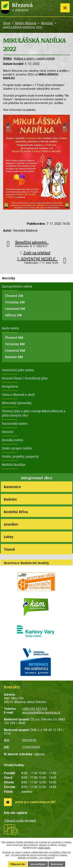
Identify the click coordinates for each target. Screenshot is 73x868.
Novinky (47, 23)
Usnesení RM (15, 350)
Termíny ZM (15, 302)
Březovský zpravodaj (17, 403)
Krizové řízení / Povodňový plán (25, 378)
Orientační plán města (18, 370)
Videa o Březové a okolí (18, 395)
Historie (8, 432)
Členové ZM (14, 296)
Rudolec (10, 499)
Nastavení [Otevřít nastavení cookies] (57, 864)
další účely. (45, 848)
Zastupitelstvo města (17, 286)
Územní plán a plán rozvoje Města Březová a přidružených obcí (34, 413)
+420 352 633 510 (35, 709)
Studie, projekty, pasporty (20, 456)
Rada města (10, 328)
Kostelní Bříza (16, 512)
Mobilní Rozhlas (14, 465)
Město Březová (26, 23)
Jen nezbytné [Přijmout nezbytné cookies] (38, 864)
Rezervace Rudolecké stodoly (26, 563)
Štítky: (8, 59)
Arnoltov (11, 524)
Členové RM (14, 338)
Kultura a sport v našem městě (34, 59)
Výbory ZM (13, 315)
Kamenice (12, 487)
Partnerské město (15, 424)
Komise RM (14, 357)
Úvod (7, 23)
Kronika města (13, 440)
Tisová (9, 549)
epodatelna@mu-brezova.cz (41, 713)
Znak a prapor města (17, 448)
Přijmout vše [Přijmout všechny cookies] (18, 864)
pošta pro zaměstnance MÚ (35, 802)
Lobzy (8, 537)
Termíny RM (15, 344)
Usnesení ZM (15, 309)
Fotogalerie (10, 386)
